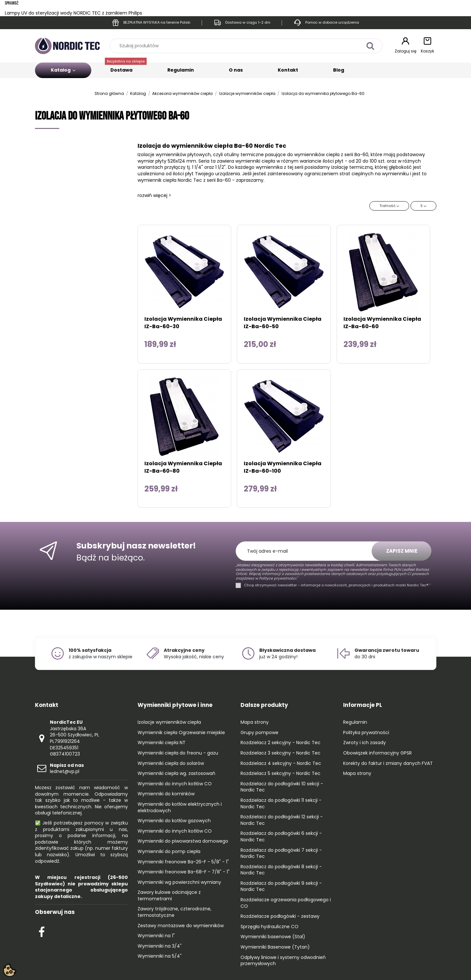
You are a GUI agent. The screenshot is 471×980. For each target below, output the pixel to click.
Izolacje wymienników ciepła (169, 722)
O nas (236, 70)
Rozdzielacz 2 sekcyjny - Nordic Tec (280, 743)
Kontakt (288, 70)
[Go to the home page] (67, 46)
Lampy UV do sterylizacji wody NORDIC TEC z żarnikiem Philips (73, 13)
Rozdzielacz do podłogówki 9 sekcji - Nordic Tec (281, 887)
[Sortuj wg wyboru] (389, 206)
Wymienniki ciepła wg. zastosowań (176, 773)
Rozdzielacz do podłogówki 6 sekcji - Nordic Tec (281, 837)
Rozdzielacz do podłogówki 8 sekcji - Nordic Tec (281, 870)
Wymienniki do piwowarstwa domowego (183, 841)
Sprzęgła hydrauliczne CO (269, 927)
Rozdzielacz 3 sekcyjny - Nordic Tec (280, 753)
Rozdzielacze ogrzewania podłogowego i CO (286, 903)
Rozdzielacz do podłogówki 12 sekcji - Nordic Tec (282, 820)
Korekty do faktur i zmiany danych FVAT (388, 763)
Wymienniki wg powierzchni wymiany (179, 882)
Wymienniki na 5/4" (160, 956)
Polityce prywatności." (278, 578)
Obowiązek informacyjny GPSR (377, 753)
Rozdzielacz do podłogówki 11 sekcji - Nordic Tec (281, 804)
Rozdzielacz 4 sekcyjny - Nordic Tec (281, 763)
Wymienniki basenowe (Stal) (273, 937)
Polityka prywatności (366, 733)
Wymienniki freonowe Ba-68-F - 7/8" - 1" (184, 872)
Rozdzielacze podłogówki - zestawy (280, 916)
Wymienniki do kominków (166, 794)
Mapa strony (255, 722)
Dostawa (126, 68)
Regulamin (181, 70)
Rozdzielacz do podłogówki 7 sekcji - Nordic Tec (281, 853)
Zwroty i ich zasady (364, 743)
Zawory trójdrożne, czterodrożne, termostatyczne (174, 912)
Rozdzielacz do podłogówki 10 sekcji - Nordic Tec (282, 787)
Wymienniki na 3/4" (160, 946)
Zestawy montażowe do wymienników (181, 926)
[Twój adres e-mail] (307, 551)
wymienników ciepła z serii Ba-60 (331, 155)
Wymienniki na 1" (156, 936)
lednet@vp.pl (67, 768)
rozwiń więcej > (154, 195)
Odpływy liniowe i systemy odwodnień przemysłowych (283, 961)
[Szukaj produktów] (370, 46)
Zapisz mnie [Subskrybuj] (402, 551)
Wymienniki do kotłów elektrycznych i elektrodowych (180, 807)
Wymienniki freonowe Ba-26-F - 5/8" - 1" (183, 862)
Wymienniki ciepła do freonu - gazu (178, 753)
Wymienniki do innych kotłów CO (175, 784)
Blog (339, 70)
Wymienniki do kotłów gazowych (174, 821)
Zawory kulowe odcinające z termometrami (169, 896)
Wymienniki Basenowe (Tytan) (275, 947)
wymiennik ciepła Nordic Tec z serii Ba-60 (184, 180)
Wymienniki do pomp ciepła (169, 852)
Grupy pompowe (259, 733)
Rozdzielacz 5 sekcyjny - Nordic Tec (280, 773)
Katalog (63, 70)
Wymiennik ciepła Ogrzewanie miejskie (181, 733)
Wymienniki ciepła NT (162, 743)
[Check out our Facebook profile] (42, 931)
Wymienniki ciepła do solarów (171, 763)
